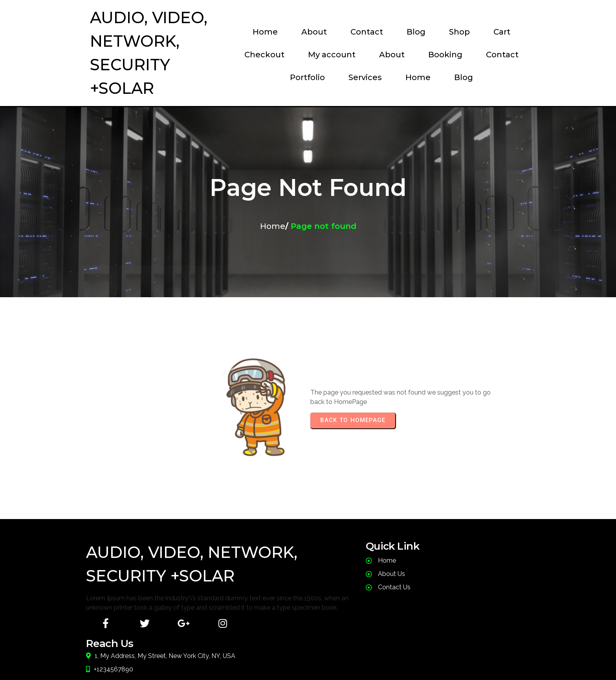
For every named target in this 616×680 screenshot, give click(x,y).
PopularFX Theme (361, 658)
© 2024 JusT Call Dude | (267, 658)
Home (273, 250)
